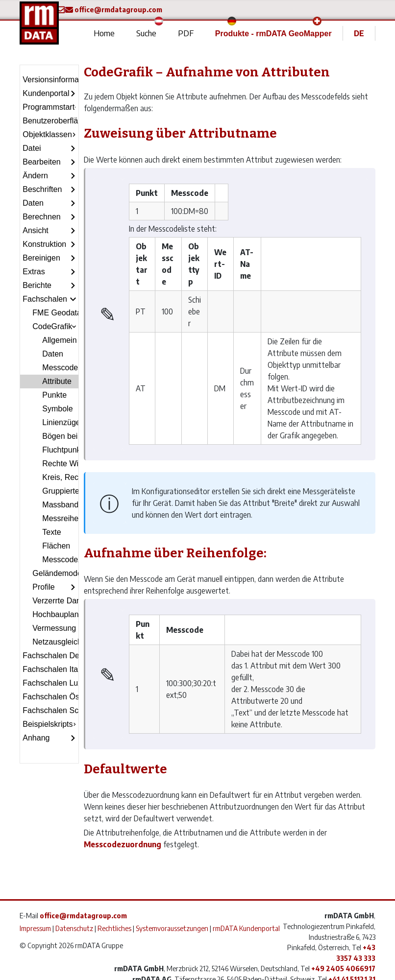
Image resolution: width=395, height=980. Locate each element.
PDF (186, 33)
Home (104, 33)
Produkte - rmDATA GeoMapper (273, 34)
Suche (146, 33)
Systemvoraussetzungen (172, 928)
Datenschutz (74, 928)
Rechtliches (114, 928)
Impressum (35, 928)
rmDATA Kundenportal (246, 928)
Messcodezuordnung (123, 844)
